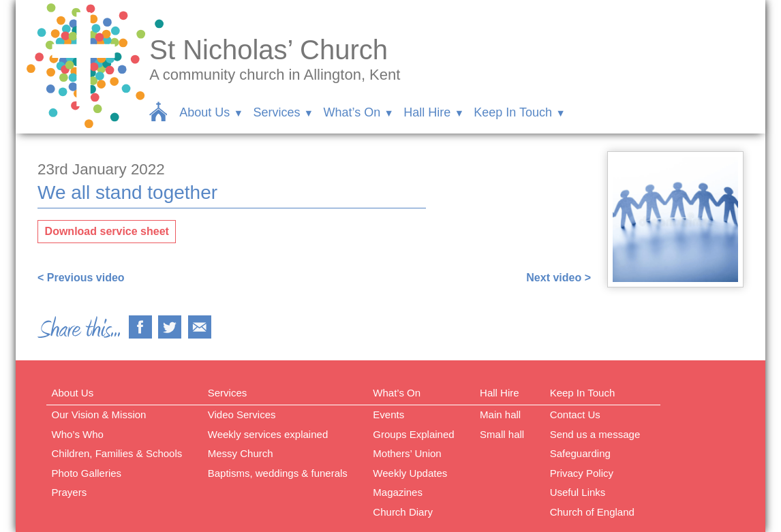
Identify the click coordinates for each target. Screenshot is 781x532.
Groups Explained (413, 434)
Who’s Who (78, 434)
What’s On (352, 112)
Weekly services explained (268, 434)
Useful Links (578, 492)
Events (388, 414)
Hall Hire (427, 112)
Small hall (502, 434)
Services (276, 112)
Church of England (592, 512)
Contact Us (575, 414)
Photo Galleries (87, 473)
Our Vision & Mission (99, 414)
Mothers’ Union (407, 453)
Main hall (500, 414)
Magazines (398, 492)
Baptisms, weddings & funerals (278, 473)
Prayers (70, 492)
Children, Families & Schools (117, 453)
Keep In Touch (513, 112)
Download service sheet (107, 231)
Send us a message (595, 434)
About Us (204, 112)
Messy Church (241, 453)
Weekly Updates (410, 473)
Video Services (242, 414)
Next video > (558, 278)
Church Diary (403, 512)
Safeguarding (580, 453)
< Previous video (81, 278)
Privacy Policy (582, 473)
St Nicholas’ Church (269, 50)
